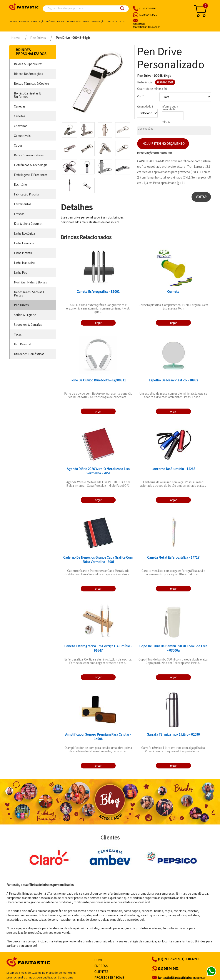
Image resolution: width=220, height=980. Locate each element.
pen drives (21, 305)
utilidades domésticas (29, 354)
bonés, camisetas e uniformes (27, 95)
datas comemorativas (29, 155)
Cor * (140, 96)
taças (18, 334)
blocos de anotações (28, 74)
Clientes (101, 972)
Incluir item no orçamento (163, 144)
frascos (19, 214)
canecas (20, 106)
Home (13, 21)
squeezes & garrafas (28, 325)
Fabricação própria (43, 21)
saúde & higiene (25, 315)
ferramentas (23, 204)
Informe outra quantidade (170, 108)
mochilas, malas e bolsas (30, 282)
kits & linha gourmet (28, 224)
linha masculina (25, 263)
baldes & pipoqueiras (28, 64)
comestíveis (22, 136)
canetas (20, 116)
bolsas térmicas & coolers (32, 84)
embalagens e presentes (31, 175)
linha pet (20, 272)
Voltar (201, 197)
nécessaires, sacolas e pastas (29, 294)
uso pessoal (22, 344)
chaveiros (21, 126)
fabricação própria (26, 194)
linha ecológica (24, 233)
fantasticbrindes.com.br (159, 25)
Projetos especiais (69, 21)
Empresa (24, 21)
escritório (20, 185)
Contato (122, 21)
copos (18, 145)
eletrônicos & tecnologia (31, 165)
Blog (111, 21)
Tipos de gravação (94, 21)
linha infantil (23, 253)
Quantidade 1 (145, 107)
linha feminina (24, 243)
